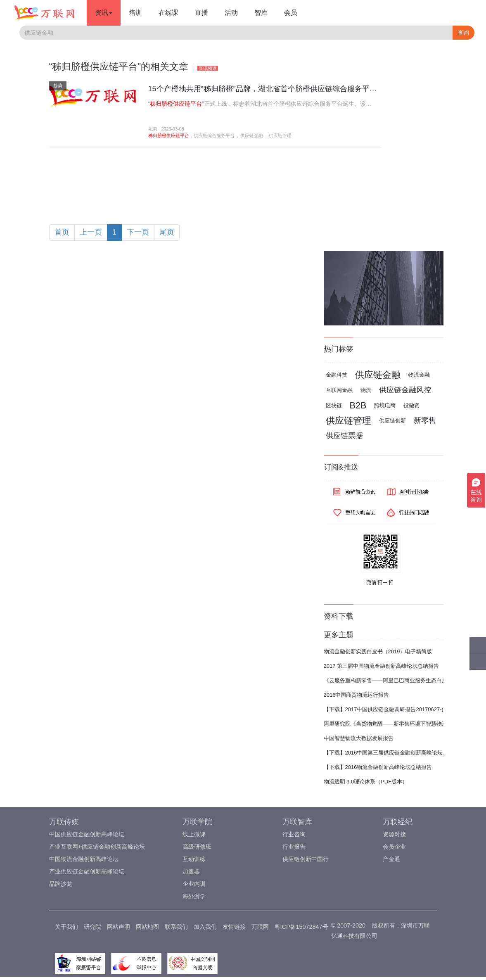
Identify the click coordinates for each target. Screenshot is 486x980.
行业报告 (294, 847)
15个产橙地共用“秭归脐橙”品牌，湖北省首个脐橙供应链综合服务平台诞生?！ (276, 89)
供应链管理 (280, 135)
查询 (463, 33)
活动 (231, 13)
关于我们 (66, 927)
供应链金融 (252, 135)
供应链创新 (392, 421)
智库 (261, 13)
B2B (358, 405)
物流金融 (419, 375)
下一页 (138, 232)
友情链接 (234, 927)
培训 (135, 13)
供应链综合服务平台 (214, 135)
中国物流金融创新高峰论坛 (84, 859)
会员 (291, 13)
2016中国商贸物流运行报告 (357, 695)
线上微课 (194, 834)
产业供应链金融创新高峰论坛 (87, 871)
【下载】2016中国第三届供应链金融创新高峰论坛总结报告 (394, 753)
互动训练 (194, 859)
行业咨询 (294, 834)
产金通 (391, 859)
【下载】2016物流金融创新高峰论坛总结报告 (378, 767)
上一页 (91, 232)
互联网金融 (339, 390)
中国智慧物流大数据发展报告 (359, 738)
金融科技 (337, 375)
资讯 (104, 13)
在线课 (168, 13)
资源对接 (394, 834)
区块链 (334, 405)
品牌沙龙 (61, 884)
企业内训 (194, 884)
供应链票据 (344, 436)
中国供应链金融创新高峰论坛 (87, 834)
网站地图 (147, 927)
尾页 (167, 232)
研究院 (92, 927)
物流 (366, 390)
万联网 (260, 927)
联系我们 (176, 927)
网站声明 (119, 927)
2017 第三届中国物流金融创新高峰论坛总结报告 (382, 666)
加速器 (191, 871)
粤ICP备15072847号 (301, 927)
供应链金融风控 (405, 390)
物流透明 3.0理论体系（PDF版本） (366, 782)
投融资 (411, 405)
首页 (62, 232)
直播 (202, 13)
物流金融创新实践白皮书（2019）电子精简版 (378, 651)
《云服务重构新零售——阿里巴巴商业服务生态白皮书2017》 (397, 680)
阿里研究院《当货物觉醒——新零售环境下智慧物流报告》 (394, 724)
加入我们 (205, 927)
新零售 (425, 420)
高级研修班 (197, 847)
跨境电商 (385, 405)
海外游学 (194, 896)
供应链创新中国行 (306, 859)
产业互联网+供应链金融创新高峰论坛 (97, 847)
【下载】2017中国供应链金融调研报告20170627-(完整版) (393, 709)
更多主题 (339, 635)
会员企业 (394, 847)
